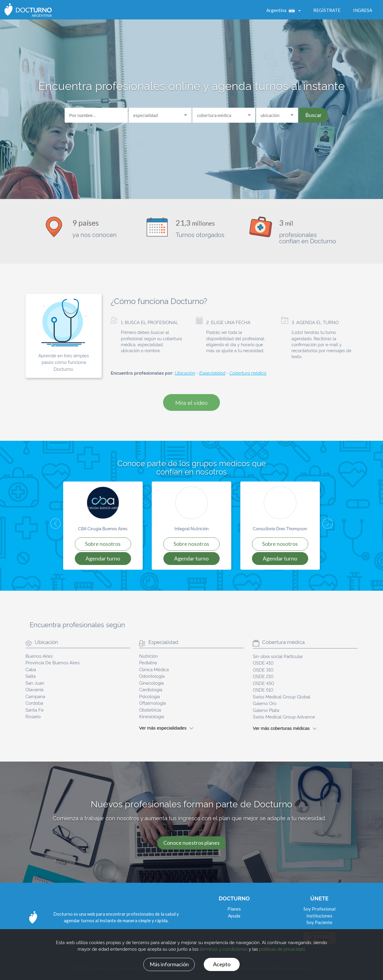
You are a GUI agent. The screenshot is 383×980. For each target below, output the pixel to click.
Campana (35, 696)
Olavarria (34, 689)
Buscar (313, 115)
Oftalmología (152, 703)
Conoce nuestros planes (191, 843)
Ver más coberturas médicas (285, 728)
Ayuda (234, 916)
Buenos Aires (39, 656)
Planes (234, 909)
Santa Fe (35, 710)
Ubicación (185, 373)
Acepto (222, 964)
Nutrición (149, 656)
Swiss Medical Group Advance (284, 717)
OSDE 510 (263, 690)
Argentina (282, 10)
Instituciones (319, 916)
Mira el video (191, 402)
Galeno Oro (265, 703)
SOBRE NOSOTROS (103, 544)
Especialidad (212, 373)
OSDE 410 (263, 663)
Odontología (152, 676)
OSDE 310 (263, 670)
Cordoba (34, 703)
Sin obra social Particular (278, 656)
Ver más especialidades (166, 728)
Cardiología (151, 689)
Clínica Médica (154, 669)
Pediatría (148, 662)
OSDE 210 (263, 676)
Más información (169, 964)
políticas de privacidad (282, 949)
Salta (31, 676)
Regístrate (327, 10)
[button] (50, 526)
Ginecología (151, 683)
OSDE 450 (263, 683)
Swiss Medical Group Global (282, 696)
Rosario (33, 716)
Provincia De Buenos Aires (53, 662)
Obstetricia (150, 710)
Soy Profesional (319, 909)
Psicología (149, 696)
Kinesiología (152, 716)
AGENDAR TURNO (103, 558)
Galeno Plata (266, 710)
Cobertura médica (248, 373)
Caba (31, 669)
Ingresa (363, 10)
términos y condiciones (224, 949)
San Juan (35, 683)
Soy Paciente (319, 922)
